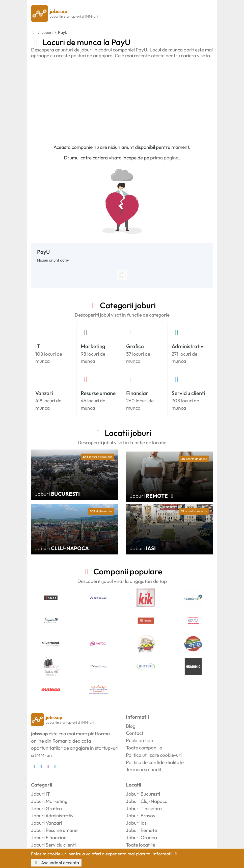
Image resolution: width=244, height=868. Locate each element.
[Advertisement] (122, 100)
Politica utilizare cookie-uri (154, 755)
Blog (131, 726)
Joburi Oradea (141, 837)
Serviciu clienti (188, 393)
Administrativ (187, 346)
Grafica (135, 346)
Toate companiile (144, 748)
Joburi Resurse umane (54, 830)
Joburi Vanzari (47, 823)
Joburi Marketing (49, 801)
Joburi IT (40, 794)
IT (38, 346)
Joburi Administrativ (52, 816)
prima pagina (164, 158)
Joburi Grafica (46, 808)
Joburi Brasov (141, 816)
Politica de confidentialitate (155, 762)
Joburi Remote (141, 830)
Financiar (137, 393)
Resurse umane (98, 393)
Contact (135, 733)
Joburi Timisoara (144, 808)
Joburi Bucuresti (143, 794)
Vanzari (44, 393)
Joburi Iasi (137, 823)
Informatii (166, 854)
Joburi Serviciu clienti (53, 845)
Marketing (93, 346)
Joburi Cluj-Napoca (147, 801)
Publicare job (140, 740)
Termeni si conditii (145, 769)
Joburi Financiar (48, 837)
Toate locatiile (141, 845)
